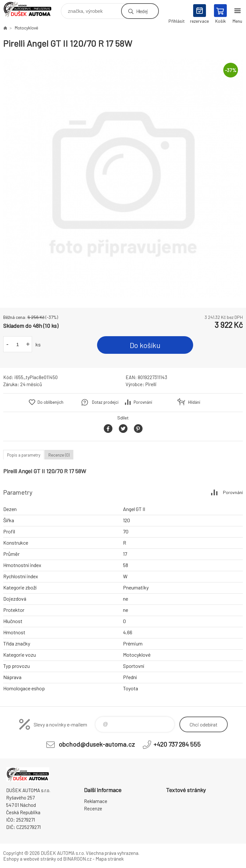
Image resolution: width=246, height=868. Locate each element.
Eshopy (11, 859)
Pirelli (151, 384)
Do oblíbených (50, 402)
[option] (123, 178)
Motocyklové (26, 28)
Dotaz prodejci (105, 402)
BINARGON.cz (77, 859)
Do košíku (145, 345)
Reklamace (96, 801)
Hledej (142, 11)
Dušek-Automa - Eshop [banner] (32, 9)
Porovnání (143, 402)
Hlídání (194, 402)
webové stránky (40, 859)
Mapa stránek (110, 859)
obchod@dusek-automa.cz (97, 744)
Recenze (93, 808)
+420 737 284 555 (177, 744)
